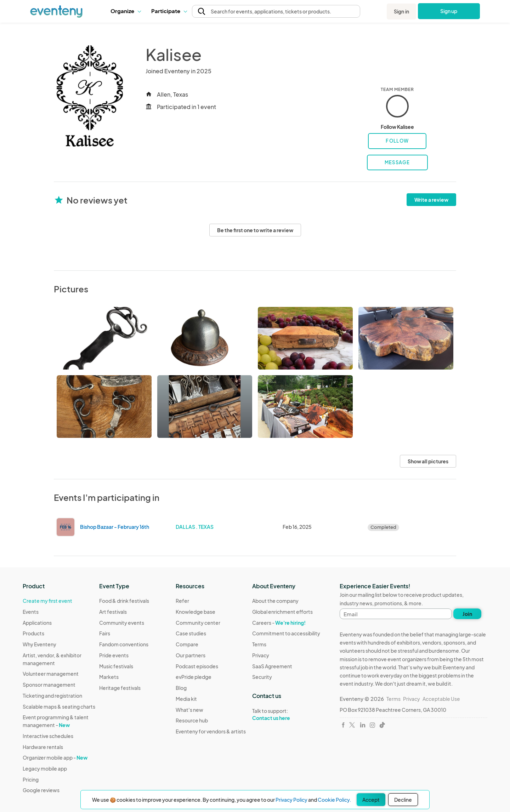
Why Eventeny (39, 644)
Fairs (105, 633)
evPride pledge (194, 677)
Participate (169, 11)
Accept (371, 800)
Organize (126, 11)
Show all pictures (428, 461)
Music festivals (116, 666)
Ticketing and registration (52, 696)
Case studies (191, 633)
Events (31, 612)
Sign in (401, 11)
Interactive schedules (48, 736)
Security (262, 677)
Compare (187, 644)
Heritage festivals (120, 688)
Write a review (431, 200)
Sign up (449, 11)
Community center (198, 623)
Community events (122, 623)
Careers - (279, 623)
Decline (403, 800)
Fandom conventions (124, 644)
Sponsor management (49, 685)
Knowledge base (195, 612)
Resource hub (192, 720)
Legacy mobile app (45, 768)
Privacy (261, 655)
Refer (182, 601)
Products (33, 633)
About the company (275, 601)
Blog (181, 688)
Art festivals (113, 612)
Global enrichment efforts (282, 612)
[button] (126, 11)
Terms (259, 644)
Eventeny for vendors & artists (211, 731)
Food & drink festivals (124, 601)
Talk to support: (286, 715)
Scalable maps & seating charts (59, 707)
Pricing (31, 779)
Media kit (186, 699)
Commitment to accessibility (286, 633)
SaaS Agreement (272, 666)
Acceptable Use (441, 699)
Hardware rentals (43, 747)
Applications (37, 623)
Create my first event (47, 601)
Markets (109, 677)
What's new (189, 710)
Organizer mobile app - (55, 757)
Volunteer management (51, 674)
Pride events (114, 655)
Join (467, 614)
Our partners (191, 655)
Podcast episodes (197, 666)
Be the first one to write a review (255, 230)
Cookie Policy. (334, 800)
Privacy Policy (291, 800)
